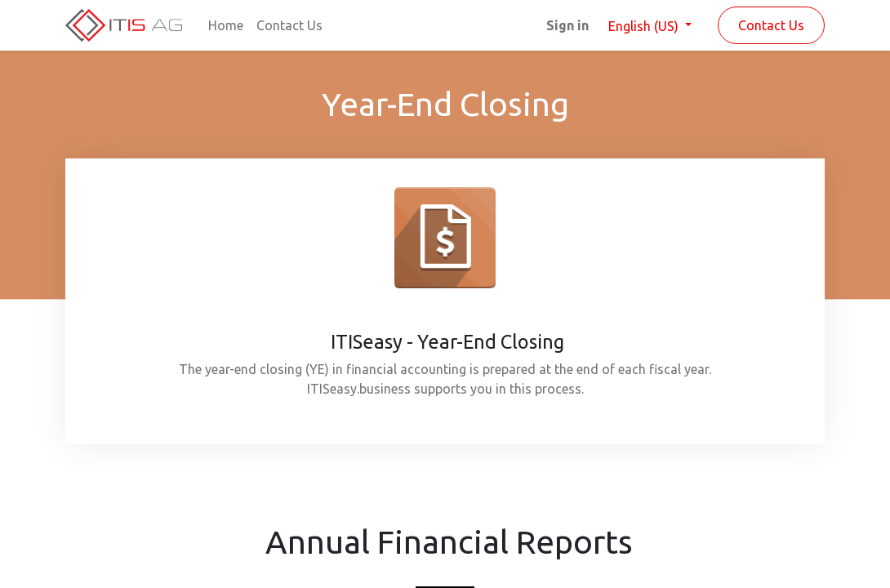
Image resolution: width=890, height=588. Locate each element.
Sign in (567, 25)
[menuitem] (226, 25)
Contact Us (771, 25)
